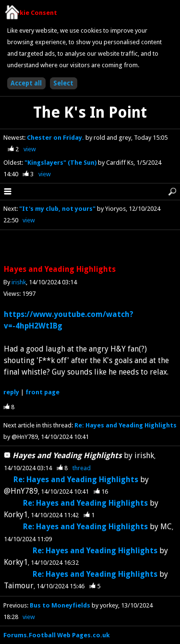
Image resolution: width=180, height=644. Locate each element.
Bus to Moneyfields (60, 605)
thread (82, 468)
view (30, 149)
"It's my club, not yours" (57, 209)
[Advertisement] (90, 248)
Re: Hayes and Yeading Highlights (126, 425)
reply (11, 392)
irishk (19, 282)
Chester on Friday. (56, 138)
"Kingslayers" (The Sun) (61, 163)
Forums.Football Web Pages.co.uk (57, 635)
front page (42, 392)
